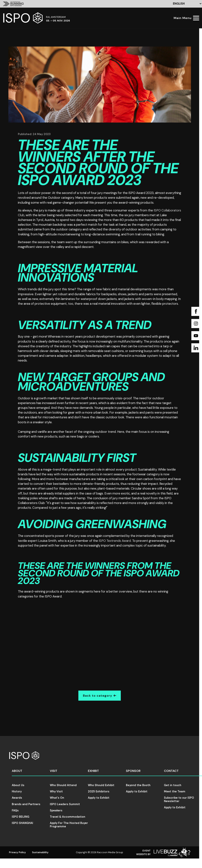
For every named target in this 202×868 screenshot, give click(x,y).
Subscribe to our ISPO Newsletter (179, 799)
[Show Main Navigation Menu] (186, 18)
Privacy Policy (17, 852)
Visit (54, 771)
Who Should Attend (63, 785)
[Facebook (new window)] (196, 311)
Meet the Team (175, 791)
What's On (57, 798)
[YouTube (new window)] (196, 336)
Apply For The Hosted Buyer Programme (69, 825)
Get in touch (173, 785)
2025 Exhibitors (99, 791)
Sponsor (133, 771)
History (17, 791)
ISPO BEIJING (21, 817)
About (17, 771)
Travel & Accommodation (68, 817)
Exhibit (93, 771)
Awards (17, 798)
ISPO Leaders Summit (65, 804)
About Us (18, 785)
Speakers (56, 810)
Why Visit (56, 791)
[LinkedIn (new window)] (196, 348)
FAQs (15, 810)
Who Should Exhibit (101, 785)
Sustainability (40, 852)
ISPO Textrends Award (115, 541)
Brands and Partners (26, 804)
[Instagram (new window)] (196, 324)
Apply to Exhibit (99, 798)
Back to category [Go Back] (100, 696)
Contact (171, 771)
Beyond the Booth (138, 785)
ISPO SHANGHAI (22, 823)
